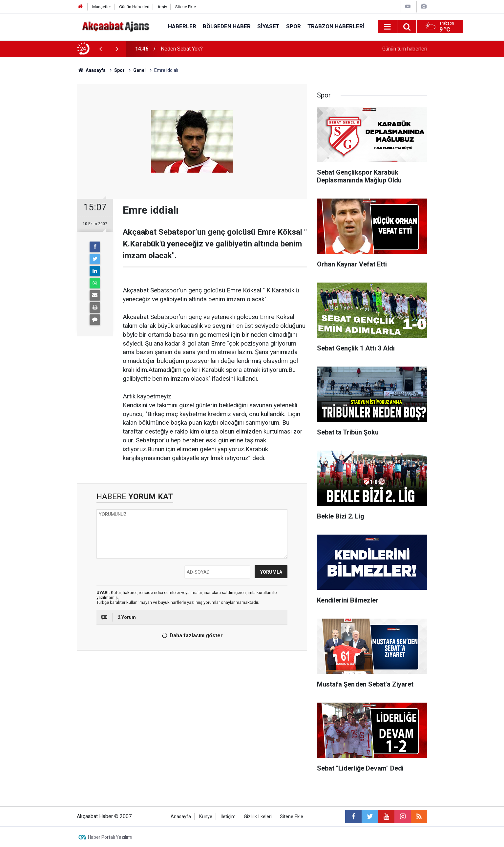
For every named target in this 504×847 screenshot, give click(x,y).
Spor (294, 26)
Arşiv (162, 7)
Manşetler (102, 7)
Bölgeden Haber (227, 26)
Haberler (182, 26)
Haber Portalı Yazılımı (110, 837)
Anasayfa (181, 817)
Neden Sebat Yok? (182, 49)
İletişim (228, 817)
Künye (206, 817)
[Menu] (388, 27)
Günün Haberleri (134, 7)
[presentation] (100, 49)
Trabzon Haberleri (336, 26)
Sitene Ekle (186, 7)
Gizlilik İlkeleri (258, 817)
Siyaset (268, 26)
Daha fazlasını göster (191, 636)
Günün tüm (405, 49)
